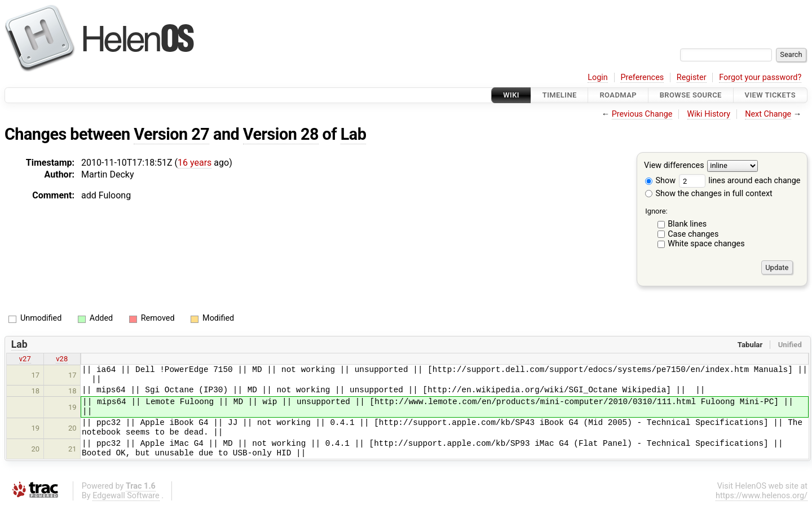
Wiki (511, 95)
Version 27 (171, 134)
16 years (195, 163)
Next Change (768, 114)
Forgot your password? (760, 77)
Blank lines (687, 224)
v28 (62, 359)
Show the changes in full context (709, 194)
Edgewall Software (126, 496)
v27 (25, 359)
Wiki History (709, 114)
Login (598, 77)
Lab (354, 134)
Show (660, 181)
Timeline (560, 95)
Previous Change (642, 114)
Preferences (642, 77)
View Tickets (770, 95)
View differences (674, 166)
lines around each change (740, 181)
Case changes (693, 234)
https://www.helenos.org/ (762, 496)
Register (692, 77)
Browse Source (691, 95)
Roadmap (618, 95)
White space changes (706, 244)
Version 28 (281, 134)
